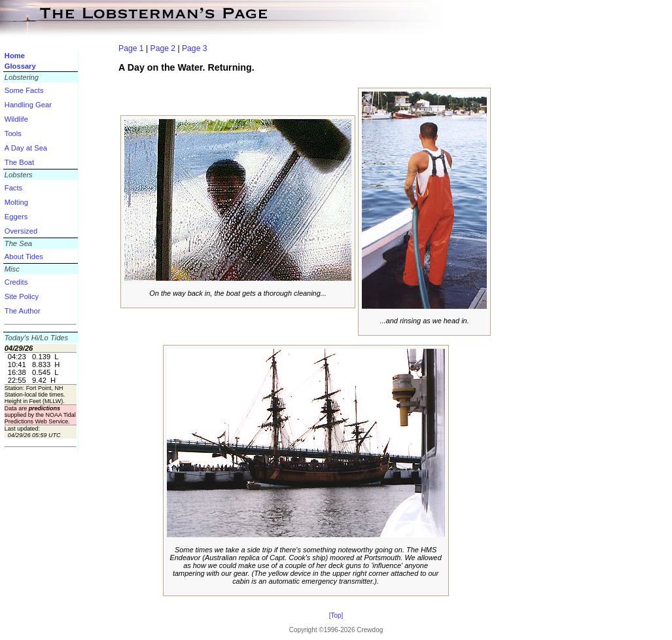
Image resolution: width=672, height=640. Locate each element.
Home (15, 56)
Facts (13, 188)
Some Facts (24, 90)
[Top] (336, 615)
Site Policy (22, 296)
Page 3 (195, 48)
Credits (16, 282)
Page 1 (131, 48)
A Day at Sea (26, 148)
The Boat (19, 162)
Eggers (16, 217)
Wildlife (16, 119)
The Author (23, 311)
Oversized (21, 231)
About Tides (24, 257)
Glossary (20, 66)
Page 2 (163, 48)
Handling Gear (28, 105)
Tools (13, 133)
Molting (16, 202)
